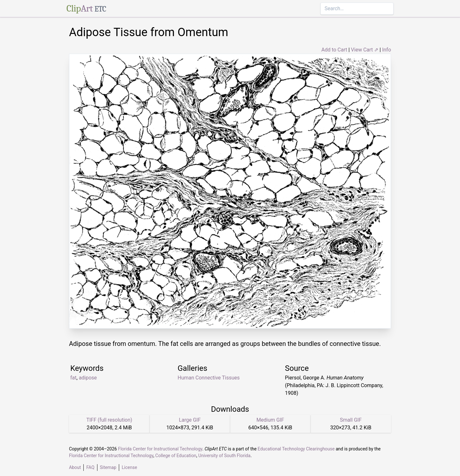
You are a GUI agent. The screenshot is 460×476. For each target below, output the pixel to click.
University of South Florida (224, 456)
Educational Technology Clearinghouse (296, 449)
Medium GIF (270, 420)
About (75, 467)
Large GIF (190, 420)
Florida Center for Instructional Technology (160, 449)
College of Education (176, 456)
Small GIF (351, 420)
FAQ (90, 467)
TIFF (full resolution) (109, 420)
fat (73, 378)
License (129, 467)
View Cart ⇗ (365, 50)
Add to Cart (334, 50)
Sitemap (108, 467)
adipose (88, 378)
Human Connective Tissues (209, 378)
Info (387, 50)
